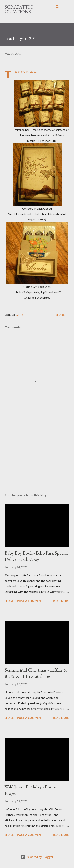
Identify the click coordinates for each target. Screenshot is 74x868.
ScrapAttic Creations (19, 9)
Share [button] (60, 315)
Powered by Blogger (37, 857)
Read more (61, 601)
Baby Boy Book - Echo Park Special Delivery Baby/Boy (36, 556)
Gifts (20, 315)
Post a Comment (30, 601)
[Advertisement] (37, 456)
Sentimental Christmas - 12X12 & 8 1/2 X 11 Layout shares (36, 673)
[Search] (58, 7)
